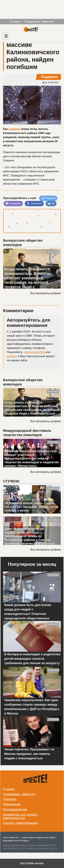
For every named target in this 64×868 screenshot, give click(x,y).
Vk (51, 204)
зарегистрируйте (34, 352)
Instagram (13, 204)
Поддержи (49, 77)
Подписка (10, 799)
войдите (12, 356)
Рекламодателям (15, 809)
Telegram (48, 198)
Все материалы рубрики (46, 293)
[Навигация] (6, 36)
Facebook (34, 204)
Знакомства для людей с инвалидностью (20, 816)
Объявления (12, 804)
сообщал (15, 129)
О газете (15, 22)
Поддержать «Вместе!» (40, 22)
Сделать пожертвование (20, 823)
